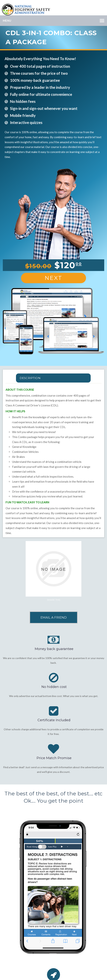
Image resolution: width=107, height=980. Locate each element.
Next (53, 278)
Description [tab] (30, 378)
